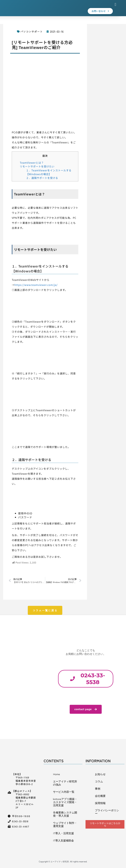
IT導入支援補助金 (63, 840)
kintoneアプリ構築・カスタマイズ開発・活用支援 (65, 802)
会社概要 (100, 796)
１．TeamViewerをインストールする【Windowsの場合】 (49, 172)
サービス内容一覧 (64, 792)
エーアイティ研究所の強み (65, 783)
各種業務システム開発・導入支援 (65, 814)
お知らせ (100, 774)
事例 (98, 788)
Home (56, 774)
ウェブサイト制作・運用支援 (65, 824)
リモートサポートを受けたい (37, 166)
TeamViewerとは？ (32, 163)
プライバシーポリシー (107, 812)
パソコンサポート (32, 31)
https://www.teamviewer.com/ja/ (36, 285)
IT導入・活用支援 (63, 833)
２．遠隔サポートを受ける (42, 178)
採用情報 (100, 803)
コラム (99, 781)
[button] (115, 5)
